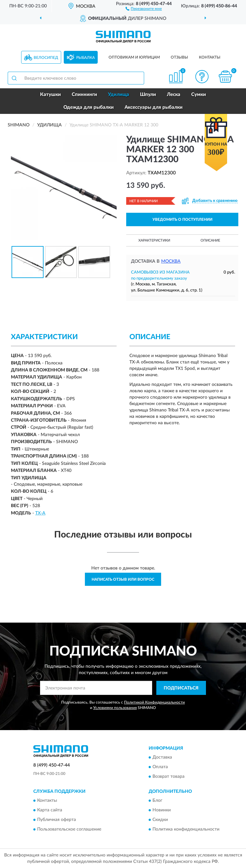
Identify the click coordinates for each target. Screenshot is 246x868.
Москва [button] (171, 261)
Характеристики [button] (154, 240)
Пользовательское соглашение (69, 830)
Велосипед (46, 58)
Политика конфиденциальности (186, 830)
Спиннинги (84, 95)
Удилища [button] (119, 95)
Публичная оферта (57, 820)
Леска (174, 95)
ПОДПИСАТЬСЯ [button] (181, 688)
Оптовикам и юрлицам (134, 57)
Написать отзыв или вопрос (123, 579)
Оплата (160, 767)
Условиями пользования (115, 708)
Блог (157, 801)
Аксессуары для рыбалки (154, 107)
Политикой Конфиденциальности (154, 702)
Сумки (199, 95)
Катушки (50, 95)
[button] (144, 8)
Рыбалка (86, 58)
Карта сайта (50, 810)
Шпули (148, 95)
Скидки (160, 820)
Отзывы (179, 57)
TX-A (40, 513)
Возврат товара (168, 776)
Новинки (162, 810)
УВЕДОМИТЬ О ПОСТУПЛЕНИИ (182, 219)
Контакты (210, 57)
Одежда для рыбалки (89, 107)
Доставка (162, 757)
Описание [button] (210, 240)
